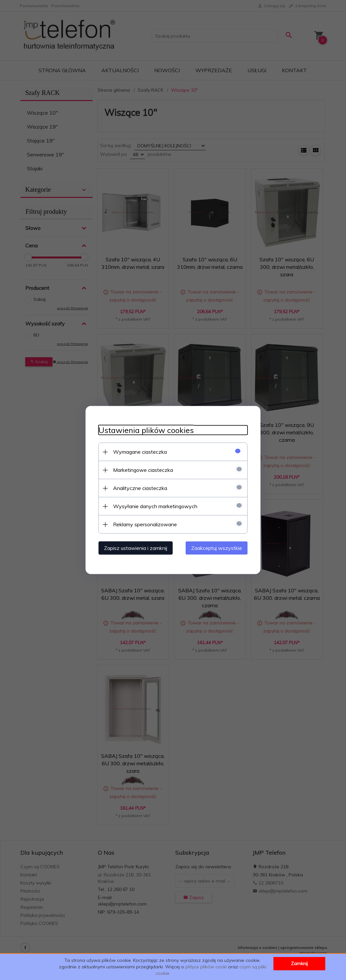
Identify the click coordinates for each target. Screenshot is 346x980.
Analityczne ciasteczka (140, 488)
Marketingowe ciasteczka (143, 470)
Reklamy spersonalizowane (145, 524)
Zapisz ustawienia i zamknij (136, 548)
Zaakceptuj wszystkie (217, 548)
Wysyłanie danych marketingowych (155, 506)
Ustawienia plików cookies (146, 430)
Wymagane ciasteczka (140, 452)
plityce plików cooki (206, 967)
